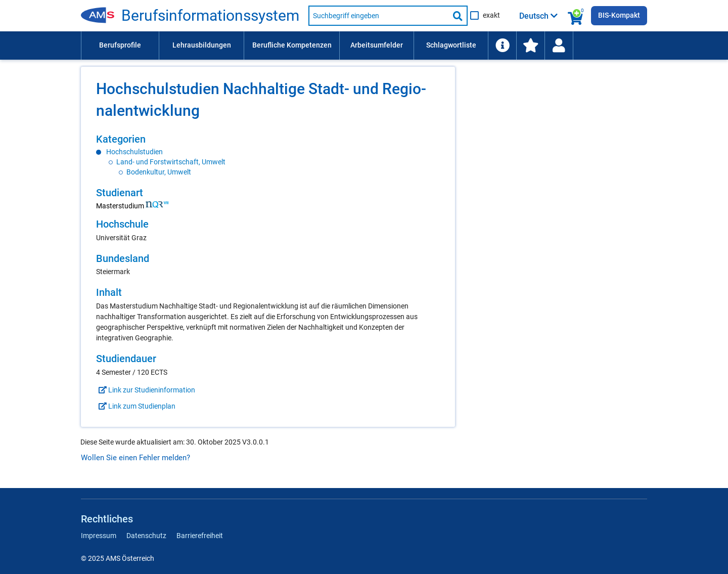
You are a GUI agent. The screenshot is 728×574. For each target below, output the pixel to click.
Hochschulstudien (134, 152)
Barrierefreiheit (200, 536)
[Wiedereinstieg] (559, 46)
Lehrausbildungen (202, 45)
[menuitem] (120, 46)
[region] (268, 155)
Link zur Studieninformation (146, 390)
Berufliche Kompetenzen (292, 45)
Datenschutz (146, 536)
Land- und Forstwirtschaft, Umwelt (171, 162)
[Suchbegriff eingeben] (379, 16)
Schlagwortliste (451, 45)
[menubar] (364, 46)
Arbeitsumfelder (377, 45)
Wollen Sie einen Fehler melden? (135, 458)
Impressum (99, 536)
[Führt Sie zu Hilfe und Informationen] (502, 46)
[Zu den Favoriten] (530, 46)
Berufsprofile (120, 45)
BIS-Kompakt (619, 15)
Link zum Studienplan (136, 406)
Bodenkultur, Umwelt (159, 172)
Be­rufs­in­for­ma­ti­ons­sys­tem (210, 16)
